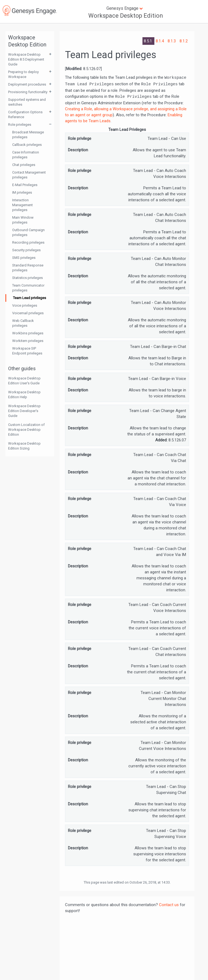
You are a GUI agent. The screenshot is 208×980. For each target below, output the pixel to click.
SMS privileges (24, 258)
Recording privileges (28, 242)
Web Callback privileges (23, 323)
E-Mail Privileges (25, 185)
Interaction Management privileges (22, 205)
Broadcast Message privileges (28, 135)
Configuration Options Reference (25, 114)
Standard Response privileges (28, 268)
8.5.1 (148, 41)
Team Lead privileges (30, 298)
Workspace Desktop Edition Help (24, 395)
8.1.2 (184, 41)
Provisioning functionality (28, 92)
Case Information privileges (26, 155)
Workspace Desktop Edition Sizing (24, 446)
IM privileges (22, 192)
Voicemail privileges (28, 313)
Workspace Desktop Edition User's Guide (24, 381)
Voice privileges (25, 305)
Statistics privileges (27, 278)
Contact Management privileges (29, 175)
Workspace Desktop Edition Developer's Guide (24, 411)
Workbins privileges (28, 333)
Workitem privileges (28, 341)
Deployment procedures (27, 84)
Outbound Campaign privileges (28, 232)
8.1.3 (172, 41)
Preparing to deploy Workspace (23, 74)
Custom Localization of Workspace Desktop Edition (26, 430)
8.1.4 (160, 41)
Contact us (169, 905)
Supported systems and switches (27, 102)
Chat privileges (24, 165)
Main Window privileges (23, 220)
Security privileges (26, 250)
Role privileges (20, 125)
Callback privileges (27, 145)
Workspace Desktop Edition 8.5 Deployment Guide (26, 59)
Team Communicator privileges (28, 288)
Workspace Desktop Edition (126, 16)
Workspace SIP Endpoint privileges (27, 351)
